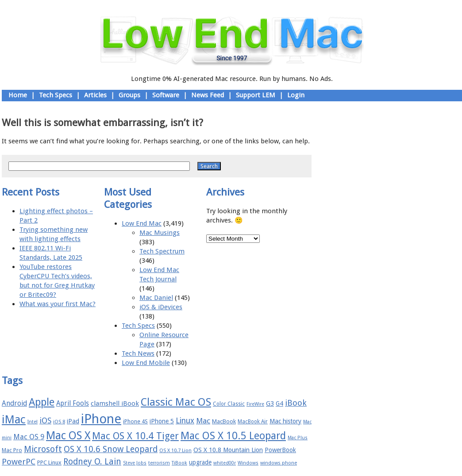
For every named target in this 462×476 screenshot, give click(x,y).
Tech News (138, 353)
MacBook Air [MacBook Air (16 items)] (253, 422)
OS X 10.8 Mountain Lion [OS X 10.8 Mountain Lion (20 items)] (228, 450)
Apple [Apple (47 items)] (42, 402)
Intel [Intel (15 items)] (33, 422)
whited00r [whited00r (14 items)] (225, 463)
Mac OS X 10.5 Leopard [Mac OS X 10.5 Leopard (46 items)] (233, 436)
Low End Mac (142, 223)
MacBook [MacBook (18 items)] (224, 421)
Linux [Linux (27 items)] (185, 421)
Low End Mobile (146, 363)
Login (296, 95)
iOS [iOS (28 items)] (45, 420)
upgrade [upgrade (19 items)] (200, 462)
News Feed (208, 95)
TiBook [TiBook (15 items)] (179, 463)
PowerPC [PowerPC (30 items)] (19, 462)
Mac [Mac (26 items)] (203, 421)
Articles (95, 95)
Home (18, 95)
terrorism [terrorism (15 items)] (159, 463)
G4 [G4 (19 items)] (279, 403)
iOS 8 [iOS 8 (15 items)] (59, 422)
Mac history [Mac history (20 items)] (285, 421)
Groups (129, 95)
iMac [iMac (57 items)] (14, 419)
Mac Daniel (156, 298)
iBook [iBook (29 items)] (296, 403)
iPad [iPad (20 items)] (73, 421)
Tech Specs (56, 95)
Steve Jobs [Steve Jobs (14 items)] (135, 463)
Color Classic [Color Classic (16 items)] (229, 404)
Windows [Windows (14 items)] (248, 463)
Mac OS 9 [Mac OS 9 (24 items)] (29, 437)
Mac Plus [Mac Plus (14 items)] (298, 438)
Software (166, 95)
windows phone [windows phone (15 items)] (279, 463)
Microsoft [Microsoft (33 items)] (43, 449)
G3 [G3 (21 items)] (270, 403)
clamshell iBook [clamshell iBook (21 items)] (115, 403)
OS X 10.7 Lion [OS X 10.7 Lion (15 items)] (175, 451)
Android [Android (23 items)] (14, 403)
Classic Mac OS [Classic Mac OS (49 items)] (176, 402)
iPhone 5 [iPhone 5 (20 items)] (162, 421)
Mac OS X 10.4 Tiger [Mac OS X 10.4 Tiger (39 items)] (135, 436)
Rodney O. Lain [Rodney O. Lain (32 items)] (92, 462)
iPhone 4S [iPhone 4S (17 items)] (135, 421)
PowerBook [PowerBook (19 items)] (280, 450)
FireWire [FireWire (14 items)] (255, 404)
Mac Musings (160, 233)
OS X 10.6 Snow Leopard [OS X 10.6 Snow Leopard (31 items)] (111, 449)
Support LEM (256, 95)
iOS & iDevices (161, 307)
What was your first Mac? (58, 304)
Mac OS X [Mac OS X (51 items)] (68, 436)
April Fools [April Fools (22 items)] (73, 403)
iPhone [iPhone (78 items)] (101, 419)
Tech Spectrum (162, 251)
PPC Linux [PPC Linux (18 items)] (49, 463)
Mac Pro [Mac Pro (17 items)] (12, 450)
